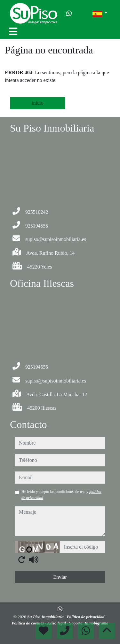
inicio (37, 103)
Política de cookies (28, 623)
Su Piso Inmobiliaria (46, 617)
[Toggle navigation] (13, 31)
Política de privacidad (86, 617)
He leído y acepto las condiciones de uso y (61, 495)
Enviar (60, 577)
